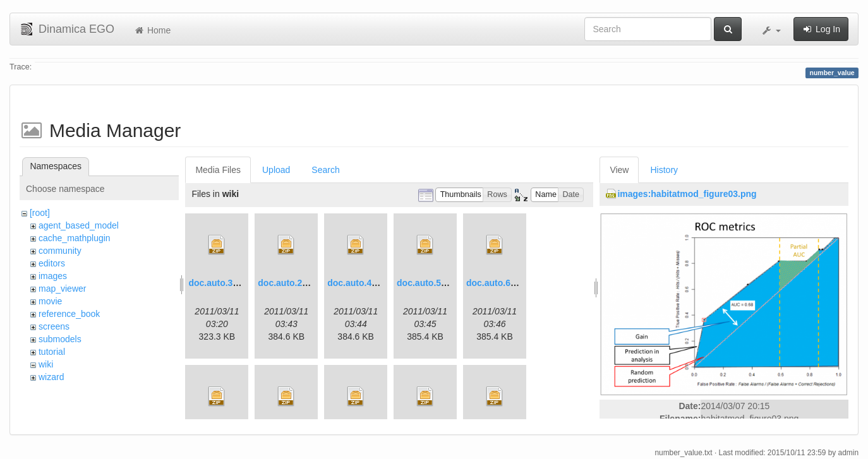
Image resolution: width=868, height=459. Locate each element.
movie (50, 301)
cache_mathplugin (75, 238)
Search (325, 170)
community (60, 251)
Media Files (218, 170)
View (619, 170)
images (53, 276)
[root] (40, 213)
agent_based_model (79, 225)
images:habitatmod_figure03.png (687, 194)
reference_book (69, 314)
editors (52, 263)
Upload (276, 170)
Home (152, 30)
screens (54, 326)
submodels (60, 339)
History (664, 170)
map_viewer (62, 289)
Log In (821, 29)
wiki (46, 364)
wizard (51, 377)
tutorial (52, 352)
